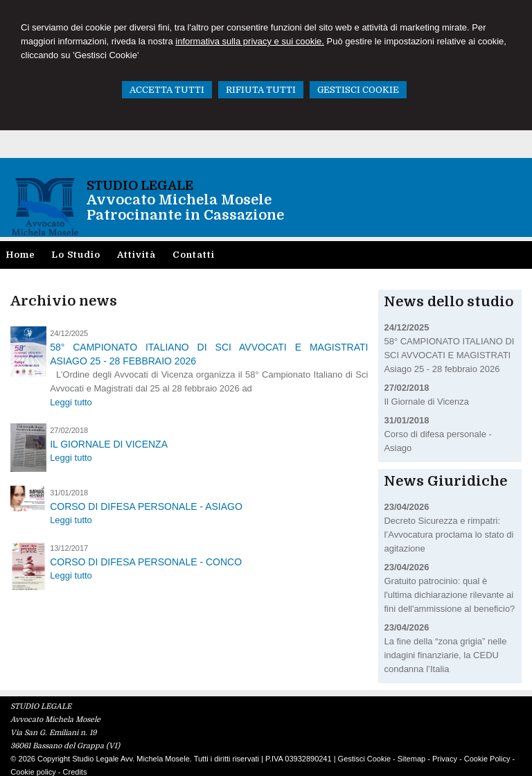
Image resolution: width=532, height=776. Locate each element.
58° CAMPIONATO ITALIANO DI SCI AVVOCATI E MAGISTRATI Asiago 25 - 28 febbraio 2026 (209, 354)
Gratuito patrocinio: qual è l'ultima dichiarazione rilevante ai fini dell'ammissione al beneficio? (449, 595)
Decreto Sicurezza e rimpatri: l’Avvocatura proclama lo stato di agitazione (449, 535)
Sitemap (411, 759)
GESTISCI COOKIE (358, 90)
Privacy (445, 759)
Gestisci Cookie (364, 759)
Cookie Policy (487, 759)
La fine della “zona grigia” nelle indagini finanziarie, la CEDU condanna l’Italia (445, 655)
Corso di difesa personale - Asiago (146, 506)
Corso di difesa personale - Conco (146, 562)
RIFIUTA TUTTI (261, 90)
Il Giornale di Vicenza (109, 444)
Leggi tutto (71, 402)
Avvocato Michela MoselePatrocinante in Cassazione (185, 208)
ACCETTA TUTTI (167, 90)
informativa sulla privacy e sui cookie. (250, 41)
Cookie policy (33, 772)
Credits (75, 772)
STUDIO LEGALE (140, 186)
